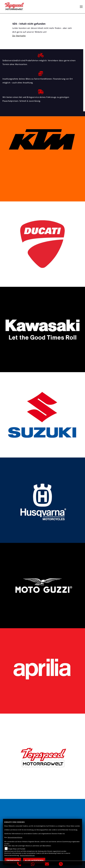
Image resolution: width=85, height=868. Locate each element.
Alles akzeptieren (34, 861)
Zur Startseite (19, 36)
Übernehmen (13, 861)
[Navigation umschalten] (81, 7)
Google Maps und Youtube (17, 849)
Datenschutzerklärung (15, 837)
